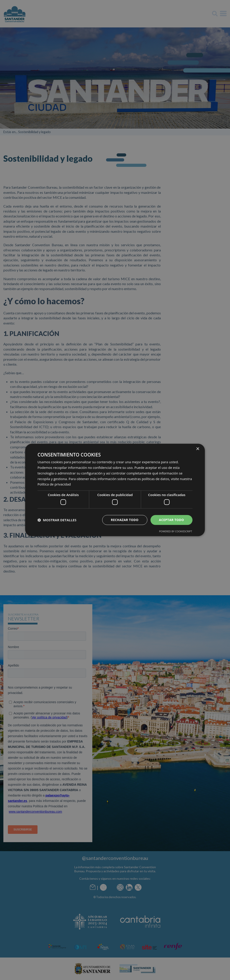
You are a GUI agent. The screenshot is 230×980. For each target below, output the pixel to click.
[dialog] (115, 490)
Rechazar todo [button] (125, 520)
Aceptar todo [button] (171, 520)
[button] (57, 520)
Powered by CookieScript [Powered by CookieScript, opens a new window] (176, 531)
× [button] (198, 449)
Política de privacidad (54, 484)
